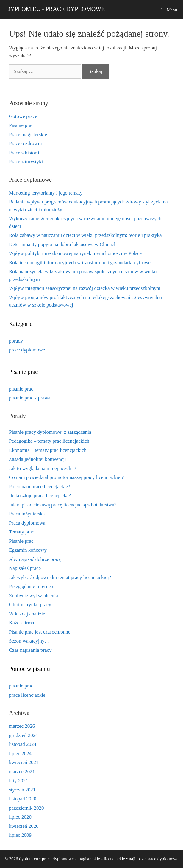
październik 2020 (26, 808)
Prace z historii (24, 153)
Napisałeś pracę (25, 568)
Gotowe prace (23, 116)
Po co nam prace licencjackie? (40, 487)
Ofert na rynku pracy (30, 605)
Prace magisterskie (28, 134)
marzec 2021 (22, 772)
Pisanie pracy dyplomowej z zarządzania (50, 432)
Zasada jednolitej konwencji (37, 459)
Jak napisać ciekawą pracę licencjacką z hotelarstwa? (63, 505)
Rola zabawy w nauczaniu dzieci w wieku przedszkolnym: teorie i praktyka (85, 235)
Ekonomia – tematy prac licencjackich (48, 450)
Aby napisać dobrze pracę (35, 559)
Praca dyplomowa (27, 523)
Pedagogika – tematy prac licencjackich (49, 441)
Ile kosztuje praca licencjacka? (40, 496)
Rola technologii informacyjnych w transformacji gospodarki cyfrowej (80, 263)
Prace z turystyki (26, 162)
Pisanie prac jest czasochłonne (40, 632)
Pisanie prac (21, 125)
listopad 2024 (23, 744)
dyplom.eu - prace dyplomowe (55, 9)
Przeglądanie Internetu (32, 586)
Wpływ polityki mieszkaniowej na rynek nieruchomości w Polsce (75, 253)
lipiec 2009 (20, 835)
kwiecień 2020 (24, 826)
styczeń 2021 (22, 790)
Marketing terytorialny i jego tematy (46, 193)
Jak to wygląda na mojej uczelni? (43, 468)
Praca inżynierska (27, 514)
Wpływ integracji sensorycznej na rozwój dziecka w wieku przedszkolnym (85, 288)
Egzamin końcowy (28, 550)
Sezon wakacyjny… (29, 641)
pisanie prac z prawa (30, 398)
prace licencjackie (27, 695)
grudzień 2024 (24, 735)
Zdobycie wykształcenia (33, 596)
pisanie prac (21, 389)
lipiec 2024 (20, 753)
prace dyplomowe (27, 350)
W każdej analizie (27, 614)
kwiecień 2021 (24, 762)
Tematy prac (21, 532)
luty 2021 (19, 781)
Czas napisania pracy (30, 650)
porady (16, 341)
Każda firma (21, 623)
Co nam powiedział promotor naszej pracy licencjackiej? (66, 477)
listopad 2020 (23, 799)
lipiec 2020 (20, 817)
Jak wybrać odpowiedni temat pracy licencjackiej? (60, 577)
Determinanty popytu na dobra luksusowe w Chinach (63, 244)
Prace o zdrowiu (25, 143)
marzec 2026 (22, 726)
